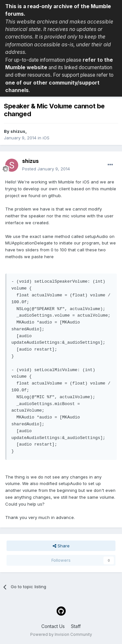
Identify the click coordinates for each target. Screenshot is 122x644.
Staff (76, 626)
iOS (46, 138)
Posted (46, 169)
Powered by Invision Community (61, 634)
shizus (18, 131)
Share (61, 546)
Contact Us (53, 626)
